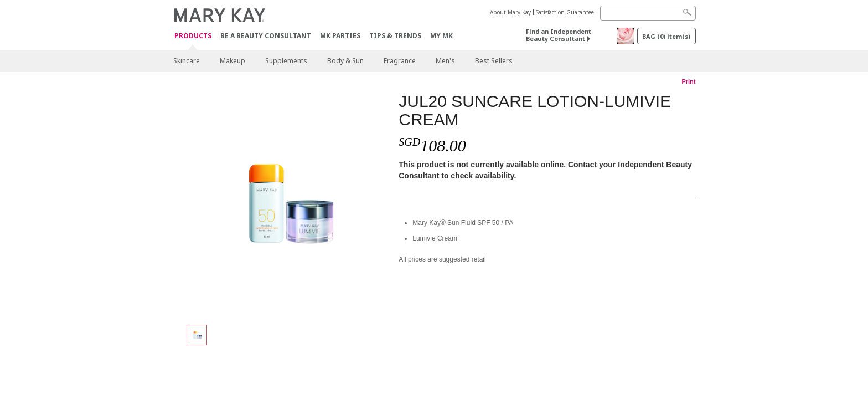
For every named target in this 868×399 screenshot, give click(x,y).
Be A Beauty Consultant (266, 36)
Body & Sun (345, 61)
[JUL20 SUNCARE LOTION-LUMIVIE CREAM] (282, 203)
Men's (445, 61)
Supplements (286, 61)
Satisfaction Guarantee (565, 12)
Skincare (187, 61)
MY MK (441, 36)
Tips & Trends (395, 36)
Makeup (232, 61)
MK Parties (340, 36)
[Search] (648, 13)
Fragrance (400, 61)
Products (193, 36)
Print (688, 81)
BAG (666, 36)
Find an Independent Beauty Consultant (559, 35)
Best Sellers (494, 61)
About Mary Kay (510, 12)
